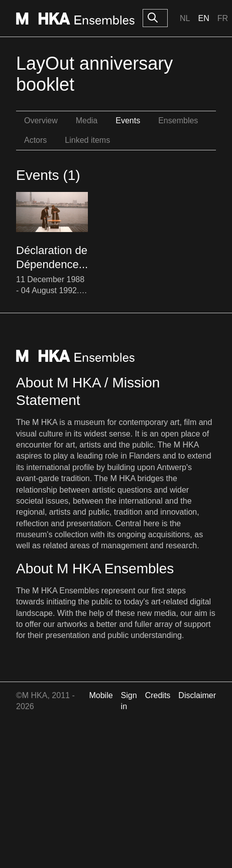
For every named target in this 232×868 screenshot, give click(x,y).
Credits (158, 695)
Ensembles (178, 121)
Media (87, 121)
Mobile (101, 695)
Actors (35, 140)
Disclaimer (197, 695)
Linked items (87, 140)
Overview (41, 121)
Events (128, 121)
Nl (185, 18)
